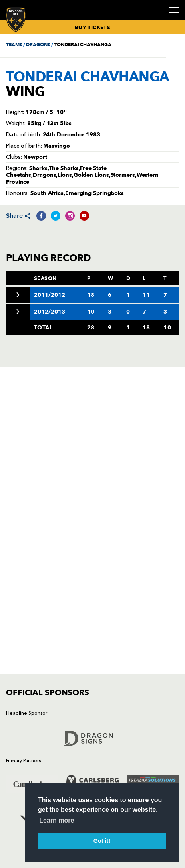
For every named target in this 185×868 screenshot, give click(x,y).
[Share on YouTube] (84, 216)
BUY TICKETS (92, 27)
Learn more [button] (57, 820)
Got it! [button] (102, 841)
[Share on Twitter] (56, 216)
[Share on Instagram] (70, 216)
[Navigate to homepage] (16, 19)
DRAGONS (38, 44)
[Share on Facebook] (41, 216)
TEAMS (14, 44)
